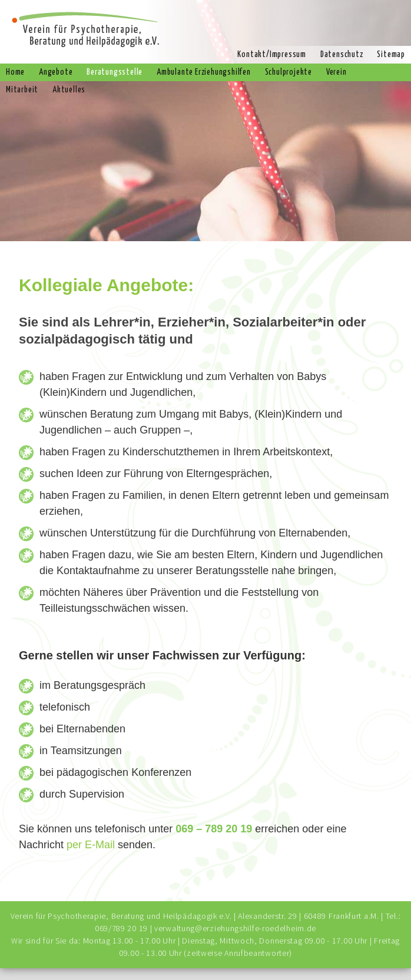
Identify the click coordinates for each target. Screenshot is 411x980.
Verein (337, 72)
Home (15, 72)
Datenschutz (342, 55)
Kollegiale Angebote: (106, 285)
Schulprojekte (289, 72)
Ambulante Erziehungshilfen (204, 72)
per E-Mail (91, 845)
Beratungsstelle (115, 72)
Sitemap (391, 55)
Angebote (56, 72)
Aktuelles (69, 90)
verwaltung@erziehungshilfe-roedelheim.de (235, 928)
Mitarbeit (22, 90)
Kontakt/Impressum (272, 55)
